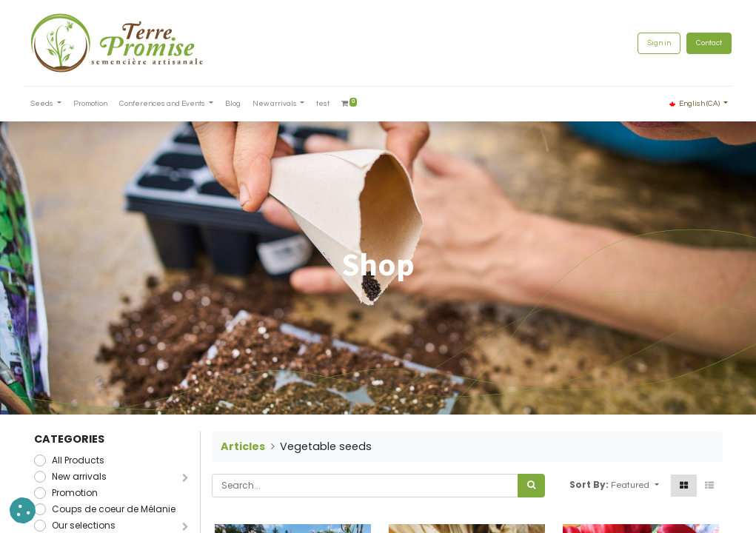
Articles (243, 446)
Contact (700, 43)
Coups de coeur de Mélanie (114, 509)
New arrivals (79, 476)
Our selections (84, 525)
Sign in (650, 43)
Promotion (75, 493)
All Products (78, 460)
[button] (635, 486)
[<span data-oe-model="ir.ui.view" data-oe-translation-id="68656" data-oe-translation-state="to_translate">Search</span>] (531, 486)
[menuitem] (99, 104)
